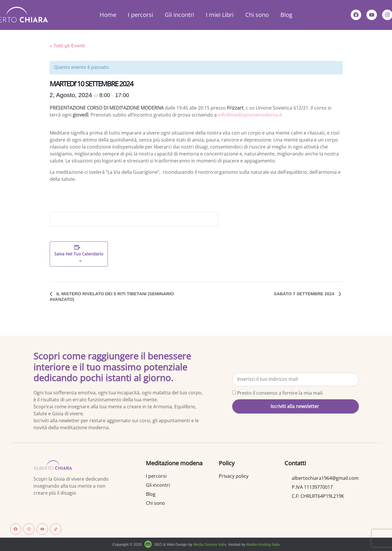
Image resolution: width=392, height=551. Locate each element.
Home (108, 15)
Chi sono (257, 15)
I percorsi (140, 15)
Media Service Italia (210, 544)
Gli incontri (179, 15)
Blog (286, 15)
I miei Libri (220, 15)
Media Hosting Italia (263, 544)
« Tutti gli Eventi (67, 46)
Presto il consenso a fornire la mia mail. (280, 393)
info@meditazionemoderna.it (250, 115)
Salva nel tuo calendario (79, 254)
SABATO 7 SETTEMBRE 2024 (305, 294)
